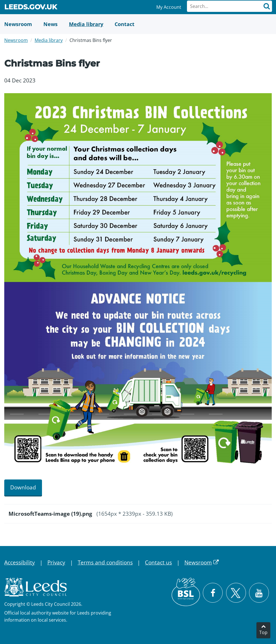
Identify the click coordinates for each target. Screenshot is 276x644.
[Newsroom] (18, 24)
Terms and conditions (105, 562)
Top (263, 632)
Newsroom (16, 40)
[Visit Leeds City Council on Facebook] (213, 593)
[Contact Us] (125, 24)
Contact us (158, 562)
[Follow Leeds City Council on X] (236, 593)
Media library (49, 40)
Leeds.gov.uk (31, 8)
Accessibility (20, 562)
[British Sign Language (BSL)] (186, 592)
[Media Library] (86, 24)
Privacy (56, 562)
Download (23, 487)
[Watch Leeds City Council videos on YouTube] (259, 593)
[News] (50, 24)
